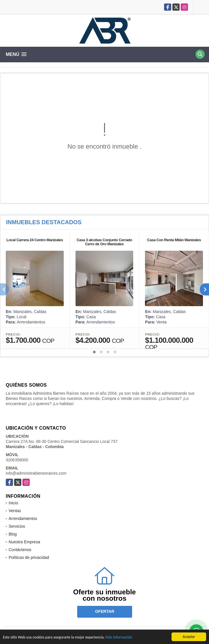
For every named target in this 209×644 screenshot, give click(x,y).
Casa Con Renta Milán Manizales (174, 240)
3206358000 (17, 460)
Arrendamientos (23, 518)
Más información (119, 638)
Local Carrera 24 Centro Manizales (35, 240)
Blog (13, 534)
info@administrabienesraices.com (36, 473)
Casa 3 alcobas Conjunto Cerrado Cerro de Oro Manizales (104, 242)
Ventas (15, 511)
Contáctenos (20, 550)
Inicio (13, 503)
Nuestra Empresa (24, 542)
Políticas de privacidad (29, 557)
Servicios (17, 526)
